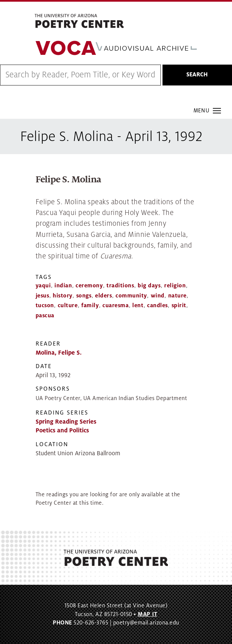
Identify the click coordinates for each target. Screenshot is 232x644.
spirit (179, 306)
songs (84, 296)
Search (197, 75)
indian (63, 286)
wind (158, 296)
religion (175, 286)
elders (103, 296)
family (90, 306)
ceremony (89, 286)
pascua (45, 316)
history (63, 296)
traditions (120, 286)
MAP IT (147, 614)
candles (157, 306)
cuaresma (115, 306)
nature (177, 296)
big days (149, 286)
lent (138, 306)
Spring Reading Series (66, 422)
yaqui (43, 286)
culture (68, 306)
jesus (42, 296)
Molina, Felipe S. (59, 353)
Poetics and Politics (62, 431)
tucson (45, 306)
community (131, 296)
